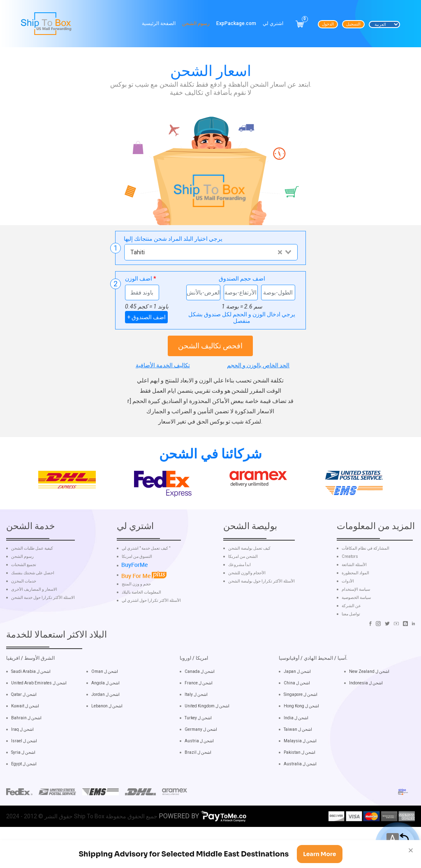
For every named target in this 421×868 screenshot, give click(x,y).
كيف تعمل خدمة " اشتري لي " (146, 577)
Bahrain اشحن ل (26, 746)
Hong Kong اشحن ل (301, 734)
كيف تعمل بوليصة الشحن (249, 577)
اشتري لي (273, 23)
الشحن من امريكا (243, 585)
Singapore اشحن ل (301, 723)
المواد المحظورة (355, 601)
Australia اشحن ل (300, 792)
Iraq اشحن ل (22, 757)
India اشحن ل (296, 746)
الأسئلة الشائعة (354, 593)
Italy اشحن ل (196, 723)
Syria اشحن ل (23, 780)
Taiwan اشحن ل (298, 757)
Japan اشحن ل (297, 700)
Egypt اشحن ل (24, 792)
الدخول (328, 24)
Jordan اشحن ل (105, 723)
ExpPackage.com (236, 23)
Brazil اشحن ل (198, 780)
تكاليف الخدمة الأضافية (163, 365)
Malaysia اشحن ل (300, 769)
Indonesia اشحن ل (366, 711)
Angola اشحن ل (105, 711)
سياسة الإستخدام (356, 618)
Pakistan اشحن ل (300, 780)
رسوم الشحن (196, 23)
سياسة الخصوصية (356, 626)
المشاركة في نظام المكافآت (365, 577)
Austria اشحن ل (199, 769)
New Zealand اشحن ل (369, 700)
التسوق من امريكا (137, 585)
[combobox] (211, 252)
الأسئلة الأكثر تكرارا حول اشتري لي (151, 629)
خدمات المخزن (24, 610)
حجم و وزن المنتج (136, 612)
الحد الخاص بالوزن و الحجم (258, 365)
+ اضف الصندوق (146, 317)
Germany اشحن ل (201, 757)
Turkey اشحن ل (198, 746)
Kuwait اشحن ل (25, 734)
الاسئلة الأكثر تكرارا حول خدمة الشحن (43, 626)
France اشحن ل (199, 711)
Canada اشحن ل (200, 700)
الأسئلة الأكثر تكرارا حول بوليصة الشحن (261, 610)
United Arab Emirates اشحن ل (39, 711)
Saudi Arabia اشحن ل (31, 700)
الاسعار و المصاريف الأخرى (34, 618)
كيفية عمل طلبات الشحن (32, 577)
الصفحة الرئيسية (159, 23)
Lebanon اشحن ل (107, 734)
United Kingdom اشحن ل (207, 734)
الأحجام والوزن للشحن (247, 601)
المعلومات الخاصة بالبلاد (141, 620)
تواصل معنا (351, 642)
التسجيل (353, 24)
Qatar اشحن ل (24, 723)
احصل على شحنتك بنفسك (33, 601)
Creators (350, 585)
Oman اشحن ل (105, 700)
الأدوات (348, 610)
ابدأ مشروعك (239, 593)
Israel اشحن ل (24, 769)
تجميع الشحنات (24, 593)
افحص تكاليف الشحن (210, 346)
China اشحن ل (297, 711)
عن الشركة (351, 634)
